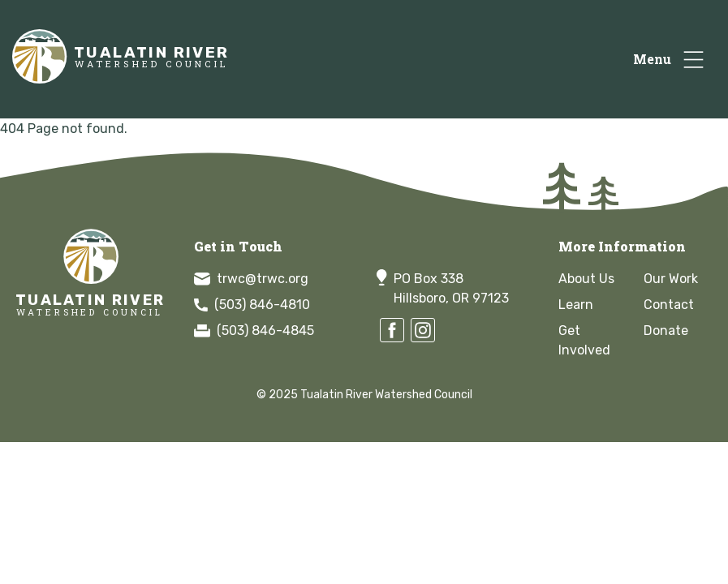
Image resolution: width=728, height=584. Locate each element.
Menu (652, 59)
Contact (669, 305)
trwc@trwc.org (251, 279)
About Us (586, 279)
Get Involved (584, 340)
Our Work (671, 279)
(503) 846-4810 (252, 305)
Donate (666, 331)
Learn (576, 305)
